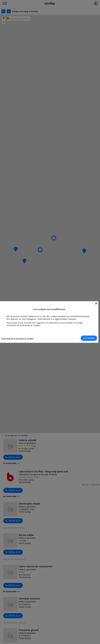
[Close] (96, 304)
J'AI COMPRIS (89, 338)
